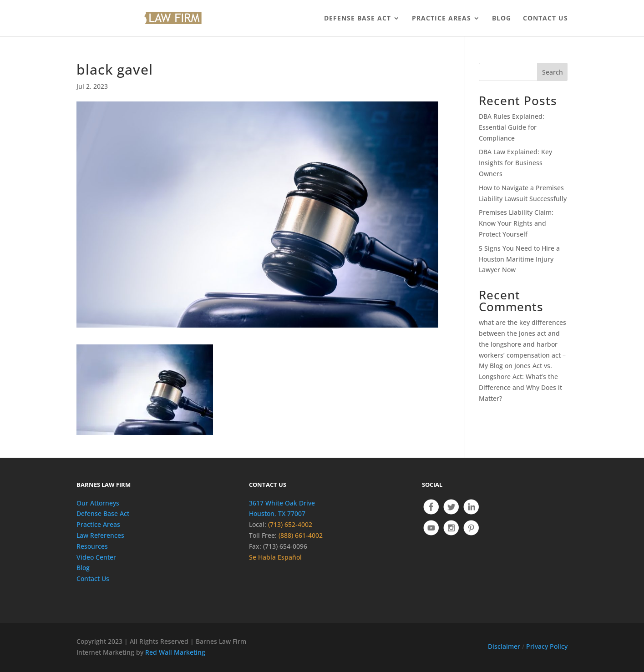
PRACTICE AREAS (441, 19)
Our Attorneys (98, 503)
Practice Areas (98, 524)
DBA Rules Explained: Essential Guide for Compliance (512, 127)
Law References (100, 535)
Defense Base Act (103, 513)
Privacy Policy (547, 646)
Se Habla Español (275, 557)
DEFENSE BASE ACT (357, 19)
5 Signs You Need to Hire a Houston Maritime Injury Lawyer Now (519, 259)
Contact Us (93, 579)
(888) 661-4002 (301, 535)
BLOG (502, 19)
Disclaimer (504, 646)
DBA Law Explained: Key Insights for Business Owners (515, 163)
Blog (83, 568)
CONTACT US (545, 19)
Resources (92, 546)
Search (553, 72)
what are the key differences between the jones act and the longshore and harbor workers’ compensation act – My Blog (522, 344)
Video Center (96, 557)
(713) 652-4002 (290, 524)
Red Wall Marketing (175, 652)
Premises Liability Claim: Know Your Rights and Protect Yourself (516, 223)
